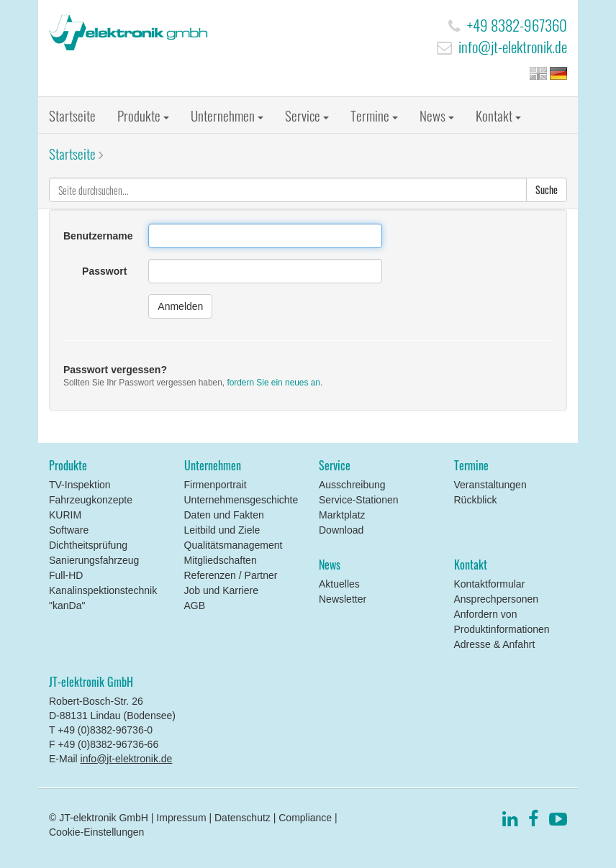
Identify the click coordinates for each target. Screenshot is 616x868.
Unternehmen (227, 115)
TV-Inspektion (80, 485)
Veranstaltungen (490, 485)
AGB (195, 606)
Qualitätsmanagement (234, 545)
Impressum (181, 818)
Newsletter (343, 599)
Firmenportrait (216, 485)
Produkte (143, 115)
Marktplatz (342, 515)
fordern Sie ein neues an (273, 383)
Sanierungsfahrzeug (94, 560)
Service (307, 115)
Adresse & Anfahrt (495, 644)
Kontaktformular (490, 584)
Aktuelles (339, 584)
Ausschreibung (352, 485)
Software (69, 530)
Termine (374, 115)
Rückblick (476, 500)
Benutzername (98, 236)
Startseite (72, 115)
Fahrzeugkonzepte (91, 500)
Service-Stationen (359, 500)
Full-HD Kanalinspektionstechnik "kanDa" (103, 590)
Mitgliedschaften (221, 560)
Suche (547, 189)
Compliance (305, 818)
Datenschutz (243, 818)
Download (341, 530)
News (437, 115)
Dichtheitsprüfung (88, 545)
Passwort (104, 271)
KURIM (65, 515)
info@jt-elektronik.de (513, 46)
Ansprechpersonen (497, 599)
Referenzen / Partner (231, 575)
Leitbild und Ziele (222, 530)
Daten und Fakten (224, 515)
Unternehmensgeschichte (241, 500)
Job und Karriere (222, 590)
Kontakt (498, 115)
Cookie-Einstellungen (96, 832)
